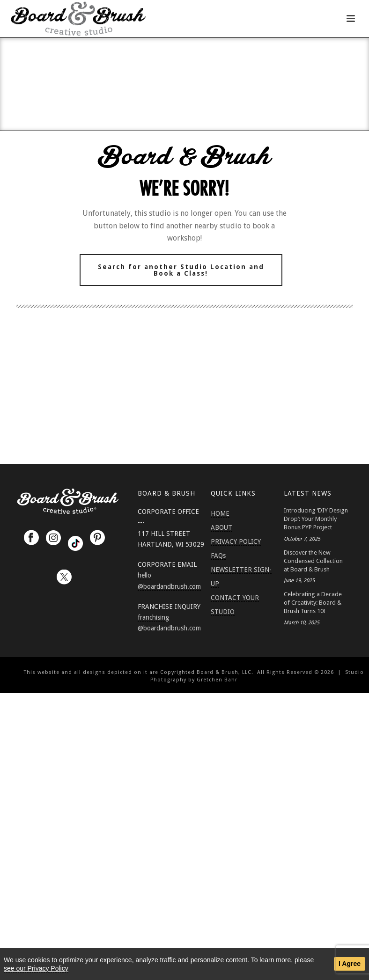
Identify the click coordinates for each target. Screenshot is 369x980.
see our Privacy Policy (36, 968)
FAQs (218, 556)
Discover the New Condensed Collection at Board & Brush (313, 561)
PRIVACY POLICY (236, 541)
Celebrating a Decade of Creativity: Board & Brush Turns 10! (313, 603)
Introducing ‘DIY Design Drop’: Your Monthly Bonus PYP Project (316, 519)
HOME (220, 513)
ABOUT (221, 527)
